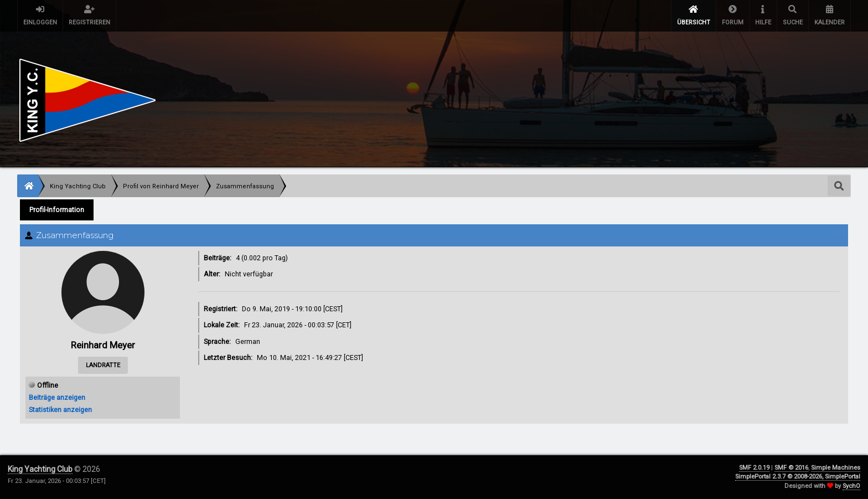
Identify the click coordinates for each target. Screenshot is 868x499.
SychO (851, 486)
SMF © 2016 (791, 468)
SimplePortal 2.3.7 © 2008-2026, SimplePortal (798, 477)
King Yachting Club (40, 469)
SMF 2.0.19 (754, 468)
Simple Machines (836, 468)
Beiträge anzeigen (57, 397)
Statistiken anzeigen (60, 410)
